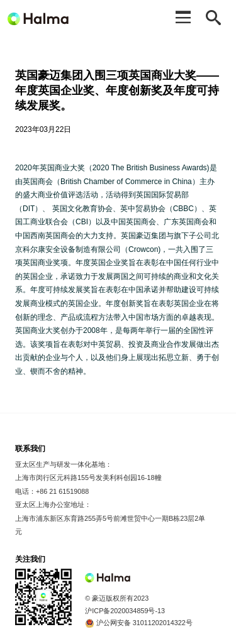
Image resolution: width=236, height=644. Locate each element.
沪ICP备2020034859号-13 (125, 611)
